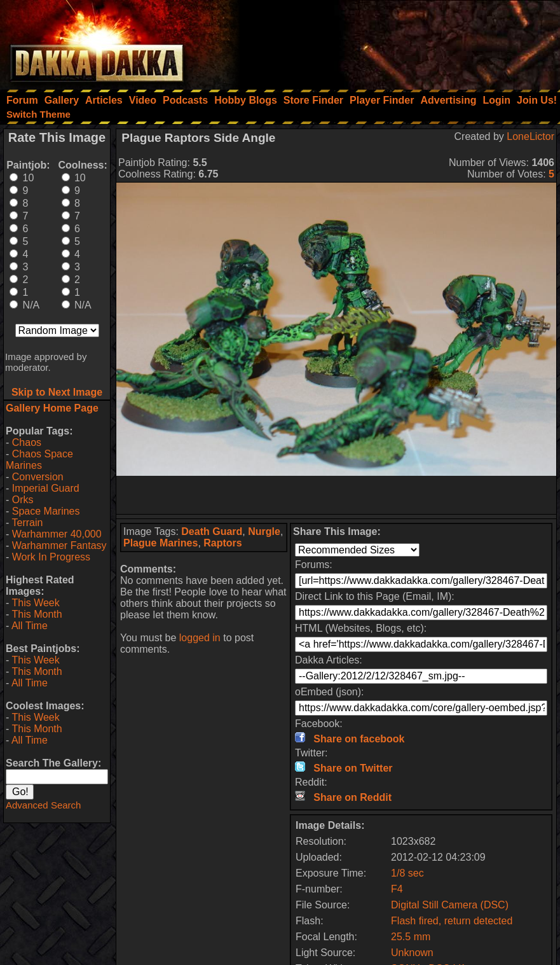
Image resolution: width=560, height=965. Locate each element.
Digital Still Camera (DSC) (450, 905)
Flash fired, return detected (452, 921)
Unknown (412, 953)
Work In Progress (51, 557)
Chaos (27, 442)
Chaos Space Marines (39, 460)
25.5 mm (411, 937)
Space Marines (46, 511)
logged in (200, 638)
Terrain (27, 523)
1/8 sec (407, 873)
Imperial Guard (46, 488)
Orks (23, 500)
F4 (397, 889)
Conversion (38, 477)
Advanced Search (43, 805)
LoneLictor (530, 136)
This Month (37, 614)
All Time (30, 626)
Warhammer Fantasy (59, 545)
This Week (35, 603)
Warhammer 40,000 (57, 534)
